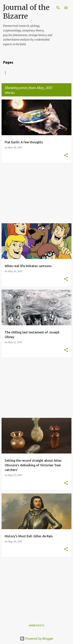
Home (7, 73)
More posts (37, 625)
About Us (25, 73)
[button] (66, 155)
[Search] (58, 8)
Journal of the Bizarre (26, 12)
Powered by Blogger (37, 639)
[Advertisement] (36, 193)
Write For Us (49, 73)
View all (10, 93)
